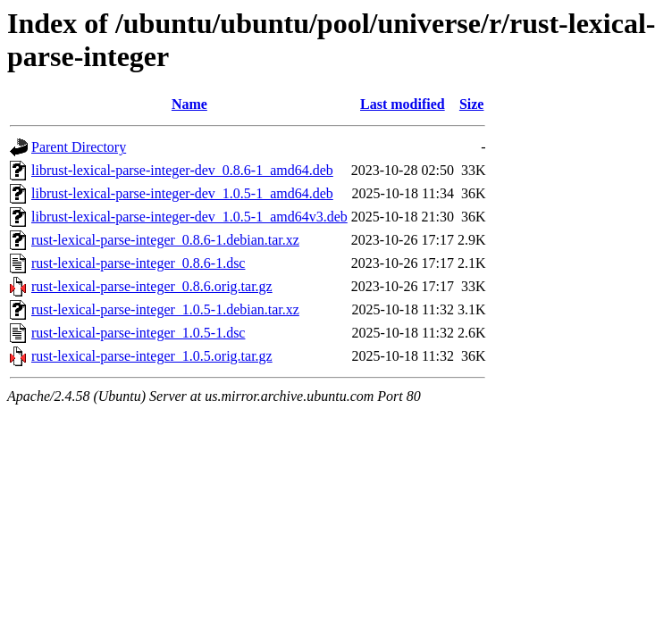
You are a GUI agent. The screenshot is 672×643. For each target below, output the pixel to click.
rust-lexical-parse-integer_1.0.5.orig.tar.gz (152, 356)
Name (189, 104)
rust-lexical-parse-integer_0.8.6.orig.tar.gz (152, 286)
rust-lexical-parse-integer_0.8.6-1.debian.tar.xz (165, 240)
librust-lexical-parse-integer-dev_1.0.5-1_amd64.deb (182, 193)
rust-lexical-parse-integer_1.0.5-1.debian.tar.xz (165, 309)
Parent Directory (79, 147)
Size (472, 104)
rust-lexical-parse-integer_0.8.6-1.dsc (138, 263)
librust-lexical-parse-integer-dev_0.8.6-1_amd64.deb (182, 170)
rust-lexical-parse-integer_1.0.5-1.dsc (138, 333)
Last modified (403, 104)
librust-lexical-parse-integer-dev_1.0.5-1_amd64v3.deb (189, 217)
